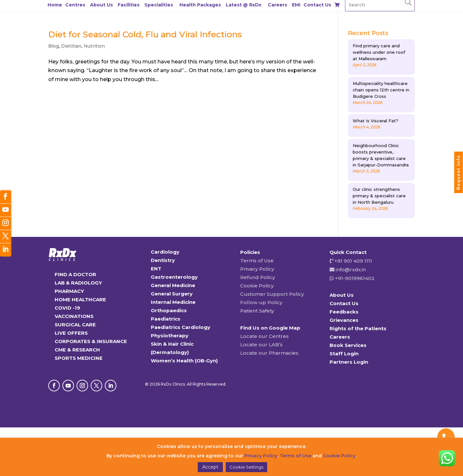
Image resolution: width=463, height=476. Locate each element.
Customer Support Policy (272, 294)
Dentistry (163, 260)
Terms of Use (257, 261)
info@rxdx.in (351, 270)
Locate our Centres (264, 336)
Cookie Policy (257, 286)
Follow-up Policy (261, 302)
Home (55, 5)
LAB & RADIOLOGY (78, 283)
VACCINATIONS (74, 316)
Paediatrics (166, 319)
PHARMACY (69, 291)
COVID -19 (67, 308)
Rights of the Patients (358, 328)
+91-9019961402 (354, 278)
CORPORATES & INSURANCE (91, 341)
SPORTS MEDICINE (79, 358)
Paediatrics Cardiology (181, 327)
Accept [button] (210, 467)
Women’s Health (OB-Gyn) (184, 361)
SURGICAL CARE (75, 325)
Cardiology (165, 252)
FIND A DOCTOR (75, 274)
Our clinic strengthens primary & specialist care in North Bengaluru (379, 196)
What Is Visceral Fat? (376, 121)
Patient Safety (257, 311)
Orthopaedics (169, 310)
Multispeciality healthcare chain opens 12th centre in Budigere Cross (381, 90)
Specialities (159, 5)
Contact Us (317, 5)
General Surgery (172, 294)
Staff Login (344, 354)
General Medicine (173, 285)
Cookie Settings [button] (246, 467)
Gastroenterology (174, 277)
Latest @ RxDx (244, 5)
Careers (277, 5)
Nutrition (94, 46)
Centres (75, 5)
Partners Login (349, 362)
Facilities (129, 5)
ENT (156, 269)
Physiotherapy (170, 336)
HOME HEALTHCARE (80, 299)
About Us (101, 5)
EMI (296, 5)
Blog (54, 46)
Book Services (348, 345)
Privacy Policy (257, 269)
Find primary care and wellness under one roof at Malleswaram (379, 52)
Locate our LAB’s (261, 345)
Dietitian (71, 46)
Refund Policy (258, 277)
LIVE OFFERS (71, 333)
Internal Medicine (173, 302)
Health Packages (200, 5)
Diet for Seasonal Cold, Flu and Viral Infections (145, 34)
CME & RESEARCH (77, 350)
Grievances (344, 320)
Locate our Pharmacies (269, 353)
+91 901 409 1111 (353, 261)
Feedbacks (344, 312)
